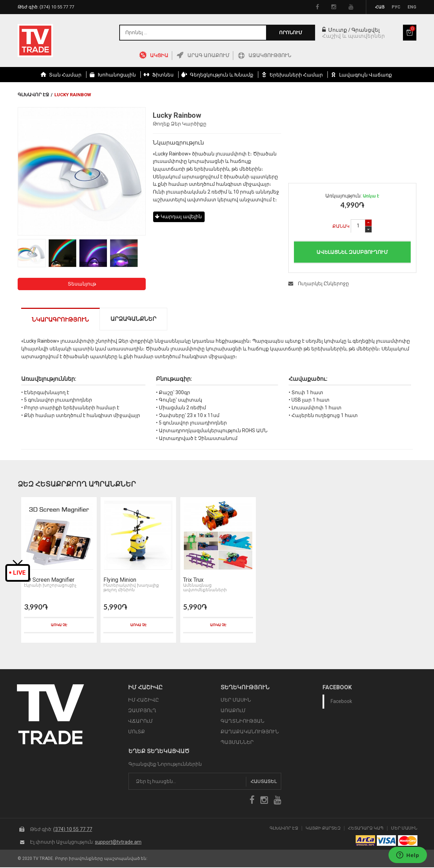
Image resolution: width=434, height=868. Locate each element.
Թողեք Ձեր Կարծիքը (180, 124)
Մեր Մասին (404, 829)
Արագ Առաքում (208, 55)
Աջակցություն (270, 55)
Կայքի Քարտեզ (323, 829)
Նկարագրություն (60, 320)
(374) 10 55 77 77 (73, 830)
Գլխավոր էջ (33, 95)
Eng (412, 7)
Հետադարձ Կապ (366, 829)
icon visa (387, 842)
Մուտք (335, 30)
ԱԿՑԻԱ (159, 55)
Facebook (341, 702)
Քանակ (341, 226)
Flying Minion (119, 581)
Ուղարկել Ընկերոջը (319, 283)
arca (365, 842)
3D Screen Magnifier (49, 581)
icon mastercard (408, 842)
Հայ (380, 7)
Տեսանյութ (82, 284)
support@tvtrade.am (118, 843)
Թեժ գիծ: (46, 7)
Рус (396, 7)
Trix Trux (192, 581)
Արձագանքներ (133, 319)
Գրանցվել (366, 30)
